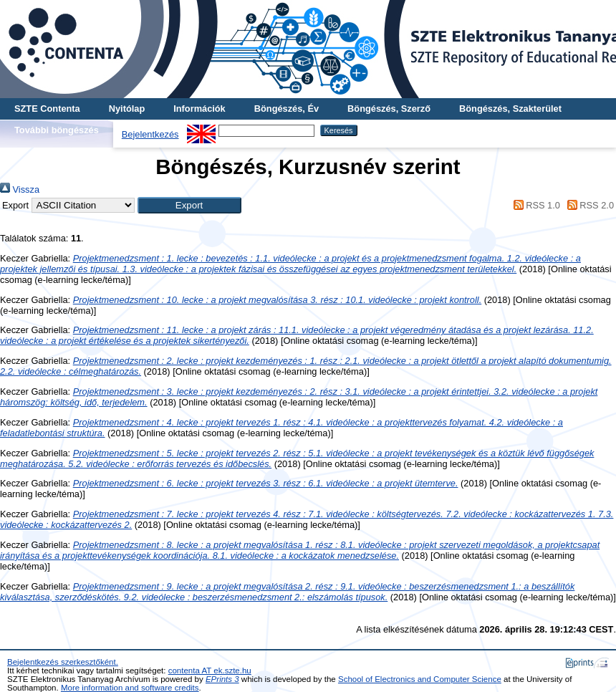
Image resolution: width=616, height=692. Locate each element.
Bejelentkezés (150, 134)
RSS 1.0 (534, 205)
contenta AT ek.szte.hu (210, 671)
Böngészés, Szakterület (510, 109)
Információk (199, 109)
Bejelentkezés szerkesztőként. (63, 662)
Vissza (20, 189)
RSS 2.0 (588, 205)
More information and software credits (130, 688)
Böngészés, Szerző (389, 109)
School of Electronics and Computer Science (420, 679)
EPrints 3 (222, 679)
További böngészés (57, 130)
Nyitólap (127, 109)
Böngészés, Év (287, 109)
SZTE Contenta (47, 109)
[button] (189, 205)
